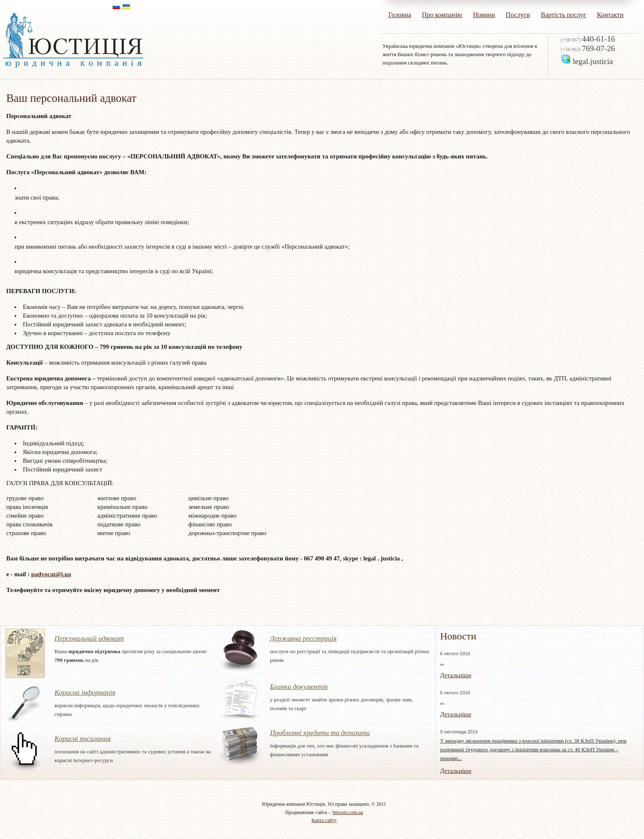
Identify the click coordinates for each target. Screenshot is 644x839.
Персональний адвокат (89, 638)
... (442, 663)
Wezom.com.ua (348, 812)
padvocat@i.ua (51, 574)
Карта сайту (324, 820)
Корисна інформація (85, 692)
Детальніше (455, 675)
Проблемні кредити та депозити (320, 733)
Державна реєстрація (303, 638)
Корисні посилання (83, 739)
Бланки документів (299, 687)
